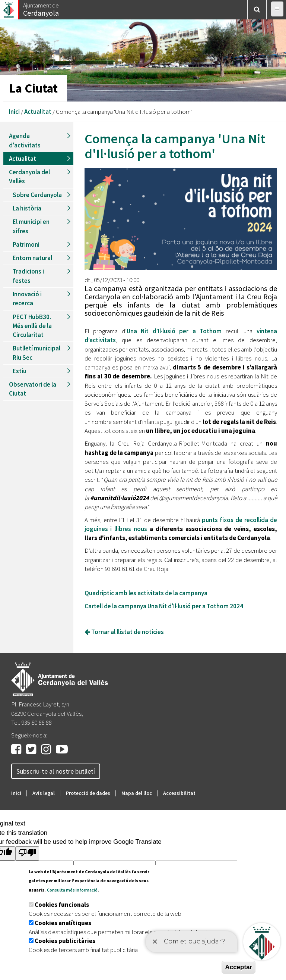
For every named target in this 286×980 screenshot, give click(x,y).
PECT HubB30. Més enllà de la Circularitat (32, 326)
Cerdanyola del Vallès (29, 177)
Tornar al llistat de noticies (124, 632)
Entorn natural (32, 258)
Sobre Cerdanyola (37, 195)
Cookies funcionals (62, 905)
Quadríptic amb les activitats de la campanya (146, 593)
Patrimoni (26, 244)
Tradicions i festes (28, 276)
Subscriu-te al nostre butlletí (56, 771)
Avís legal (44, 793)
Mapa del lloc (137, 793)
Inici (14, 112)
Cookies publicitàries (65, 941)
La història (27, 208)
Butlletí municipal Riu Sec (36, 353)
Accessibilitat (179, 793)
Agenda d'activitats (25, 140)
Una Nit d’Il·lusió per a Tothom (174, 331)
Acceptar (239, 967)
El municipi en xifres (31, 226)
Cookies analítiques (63, 923)
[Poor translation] (27, 853)
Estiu (20, 371)
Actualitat (38, 112)
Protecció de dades (88, 793)
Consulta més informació (72, 890)
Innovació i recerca (27, 299)
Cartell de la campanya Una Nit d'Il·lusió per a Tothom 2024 (164, 606)
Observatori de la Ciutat (33, 389)
